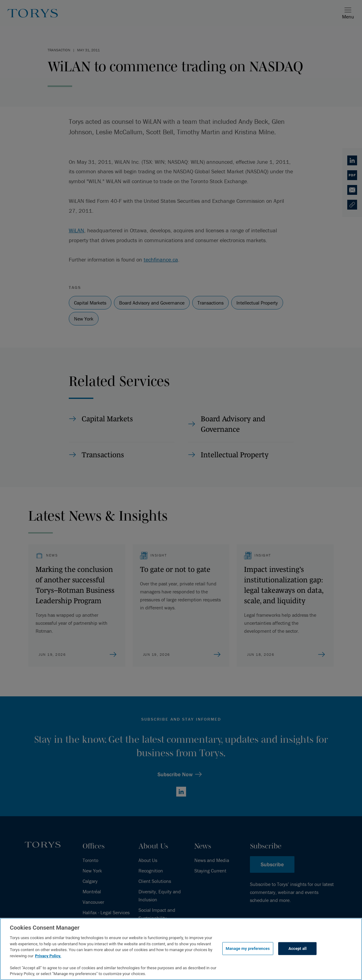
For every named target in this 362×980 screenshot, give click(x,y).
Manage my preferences (248, 949)
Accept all (297, 949)
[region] (181, 949)
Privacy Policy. (48, 956)
